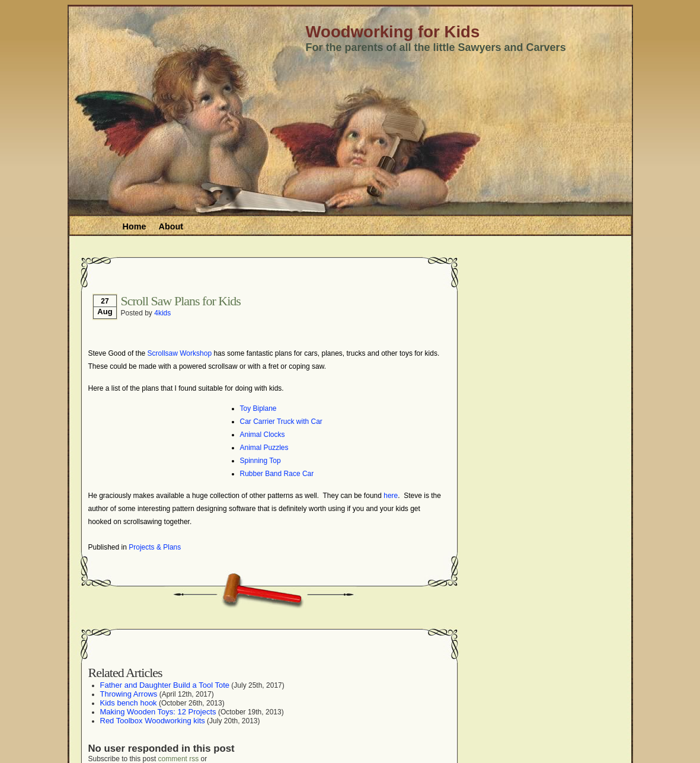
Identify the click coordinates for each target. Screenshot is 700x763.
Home (135, 226)
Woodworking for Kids (393, 32)
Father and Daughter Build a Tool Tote (165, 685)
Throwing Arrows (129, 694)
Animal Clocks (263, 435)
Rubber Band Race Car (277, 474)
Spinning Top (260, 461)
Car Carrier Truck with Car (281, 422)
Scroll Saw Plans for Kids (181, 301)
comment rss (179, 759)
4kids (162, 313)
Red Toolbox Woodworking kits (153, 721)
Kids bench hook (129, 703)
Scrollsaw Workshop (180, 353)
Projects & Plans (155, 547)
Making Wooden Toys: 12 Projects (158, 712)
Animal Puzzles (264, 448)
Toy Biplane (258, 408)
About (171, 226)
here (391, 496)
